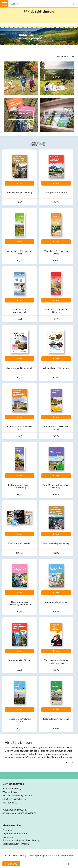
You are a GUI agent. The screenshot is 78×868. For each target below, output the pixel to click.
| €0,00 (11, 864)
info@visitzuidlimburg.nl (14, 799)
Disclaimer (8, 837)
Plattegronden (57, 113)
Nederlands (63, 56)
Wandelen (21, 77)
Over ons (7, 830)
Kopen (19, 183)
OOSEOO (54, 855)
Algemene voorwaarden (15, 833)
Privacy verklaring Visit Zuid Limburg (21, 840)
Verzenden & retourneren (16, 844)
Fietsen (57, 77)
